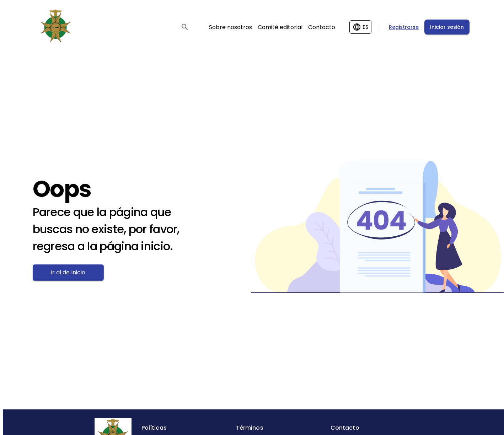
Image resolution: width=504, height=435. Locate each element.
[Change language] (360, 27)
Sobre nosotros (230, 27)
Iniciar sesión (447, 27)
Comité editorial (280, 27)
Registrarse (404, 27)
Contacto (322, 27)
